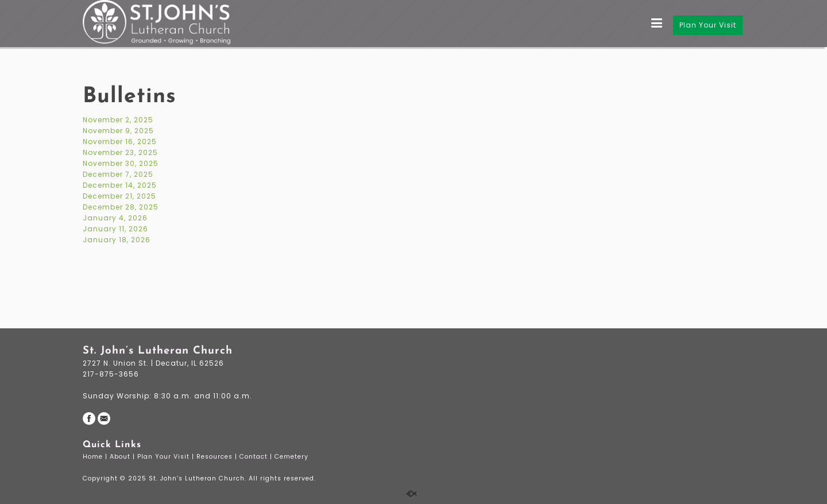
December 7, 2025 (118, 174)
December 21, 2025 (119, 196)
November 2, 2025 (118, 120)
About (121, 457)
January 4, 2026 (115, 218)
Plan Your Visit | (167, 457)
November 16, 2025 (120, 141)
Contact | (257, 457)
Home (94, 457)
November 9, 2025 (118, 131)
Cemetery (293, 457)
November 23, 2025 (120, 152)
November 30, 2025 (121, 163)
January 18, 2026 (117, 240)
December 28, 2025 (121, 207)
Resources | (218, 457)
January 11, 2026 (115, 229)
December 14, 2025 (120, 185)
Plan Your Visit (708, 25)
